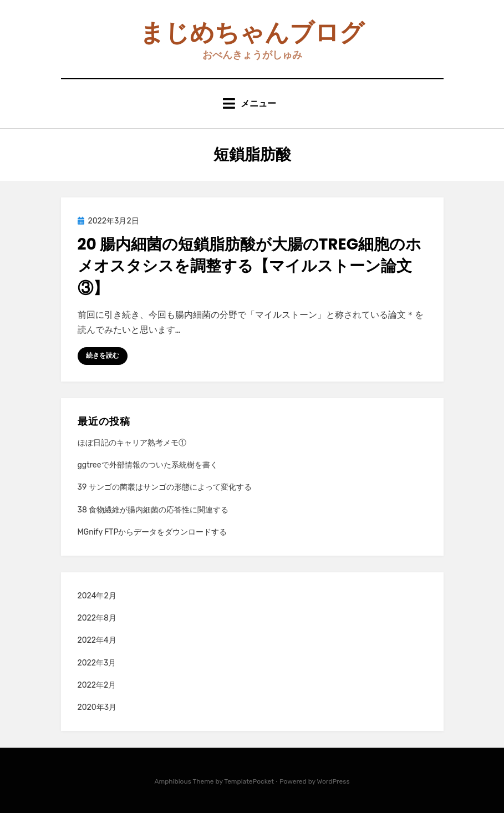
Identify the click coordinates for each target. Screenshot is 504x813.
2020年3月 (97, 707)
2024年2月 (97, 596)
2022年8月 (97, 618)
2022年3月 (97, 663)
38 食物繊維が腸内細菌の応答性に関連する (153, 510)
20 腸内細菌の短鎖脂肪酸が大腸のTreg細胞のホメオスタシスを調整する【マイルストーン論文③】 (250, 266)
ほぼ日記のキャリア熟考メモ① (132, 443)
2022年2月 (97, 685)
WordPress (334, 781)
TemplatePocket (249, 781)
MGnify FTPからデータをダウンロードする (152, 532)
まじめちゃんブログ (252, 32)
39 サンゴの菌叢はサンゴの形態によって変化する (165, 487)
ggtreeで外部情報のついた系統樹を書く (148, 465)
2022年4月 (97, 640)
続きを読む (103, 355)
